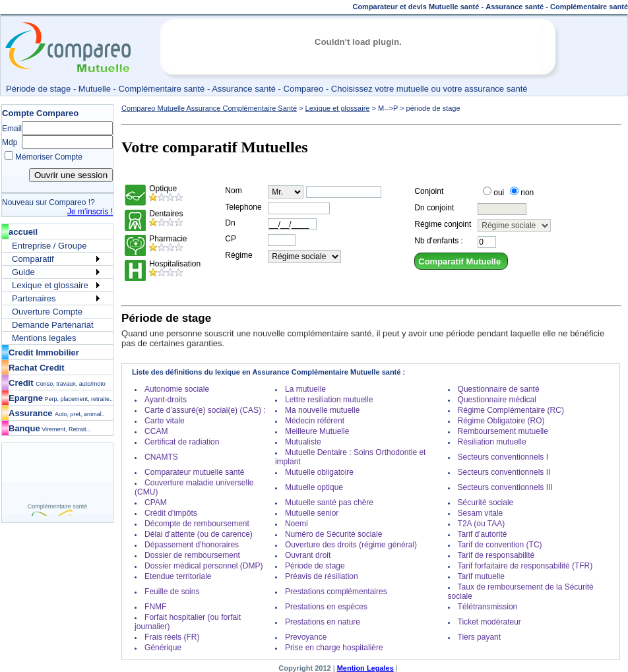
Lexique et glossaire (50, 285)
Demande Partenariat (53, 325)
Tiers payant (480, 637)
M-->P (388, 108)
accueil (23, 232)
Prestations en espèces (326, 607)
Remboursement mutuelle (503, 431)
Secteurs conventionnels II (504, 472)
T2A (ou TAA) (482, 524)
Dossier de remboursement (192, 555)
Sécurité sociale (486, 503)
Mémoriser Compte (49, 157)
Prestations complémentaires (336, 592)
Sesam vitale (481, 513)
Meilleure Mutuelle (317, 431)
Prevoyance (306, 637)
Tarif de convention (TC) (500, 545)
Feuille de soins (172, 592)
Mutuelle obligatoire (319, 472)
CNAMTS (161, 457)
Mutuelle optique (314, 487)
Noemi (297, 524)
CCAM (156, 431)
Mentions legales (44, 338)
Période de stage (315, 566)
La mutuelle (305, 389)
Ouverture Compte (47, 312)
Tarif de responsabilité (496, 555)
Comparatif (33, 259)
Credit (57, 383)
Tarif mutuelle (481, 576)
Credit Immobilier (44, 352)
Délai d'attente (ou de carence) (199, 534)
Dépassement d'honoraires (192, 545)
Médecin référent (315, 421)
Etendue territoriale (178, 576)
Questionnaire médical (497, 400)
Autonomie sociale (177, 389)
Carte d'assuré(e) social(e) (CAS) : (205, 410)
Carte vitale (165, 421)
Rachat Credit (37, 368)
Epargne (61, 398)
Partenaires (34, 298)
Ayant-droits (166, 400)
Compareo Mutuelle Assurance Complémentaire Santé (209, 108)
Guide (23, 272)
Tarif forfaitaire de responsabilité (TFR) (525, 566)
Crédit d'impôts (171, 513)
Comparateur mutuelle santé (194, 472)
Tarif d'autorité (483, 534)
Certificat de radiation (182, 442)
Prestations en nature (323, 622)
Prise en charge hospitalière (334, 648)
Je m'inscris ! (90, 212)
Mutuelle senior (312, 513)
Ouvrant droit (308, 555)
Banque (50, 428)
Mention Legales (365, 668)
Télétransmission (488, 607)
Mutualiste (303, 442)
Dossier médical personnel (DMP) (204, 566)
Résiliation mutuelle (492, 442)
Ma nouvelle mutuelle (322, 410)
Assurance (57, 413)
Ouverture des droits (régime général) (351, 545)
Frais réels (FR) (172, 637)
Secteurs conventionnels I (503, 457)
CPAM (156, 503)
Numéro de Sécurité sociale (333, 534)
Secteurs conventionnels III (505, 487)
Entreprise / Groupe (49, 246)
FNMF (155, 607)
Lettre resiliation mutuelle (329, 400)
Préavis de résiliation (322, 576)
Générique (163, 648)
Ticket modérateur (489, 622)
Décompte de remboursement (197, 524)
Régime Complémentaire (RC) (511, 410)
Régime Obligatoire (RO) (501, 421)
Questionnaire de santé (499, 389)
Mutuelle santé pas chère (329, 503)
